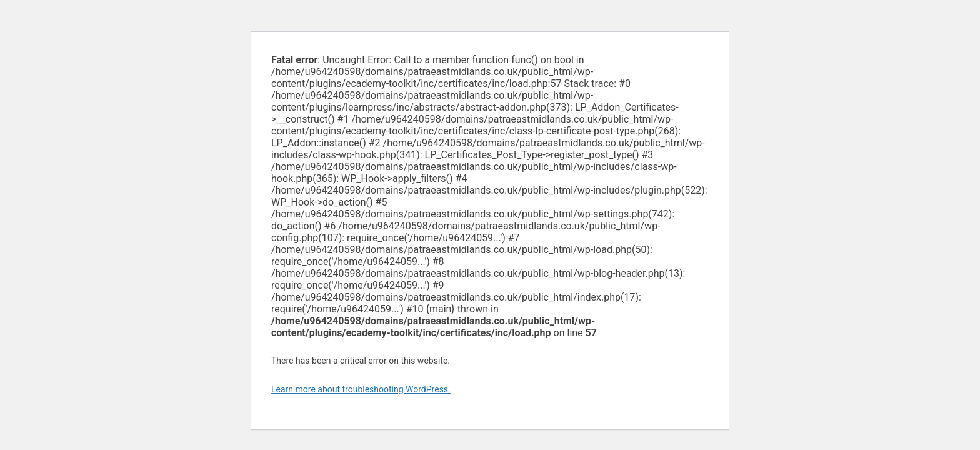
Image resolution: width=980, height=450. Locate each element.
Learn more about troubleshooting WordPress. (361, 389)
